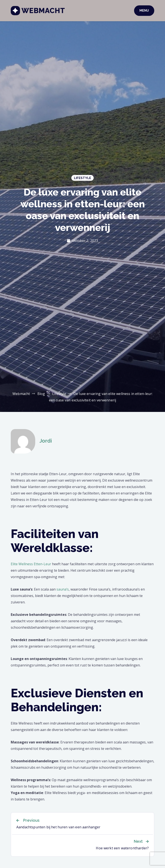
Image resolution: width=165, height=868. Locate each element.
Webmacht (43, 11)
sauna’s (63, 589)
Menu (144, 11)
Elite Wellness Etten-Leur (31, 564)
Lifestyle (82, 178)
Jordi (46, 441)
